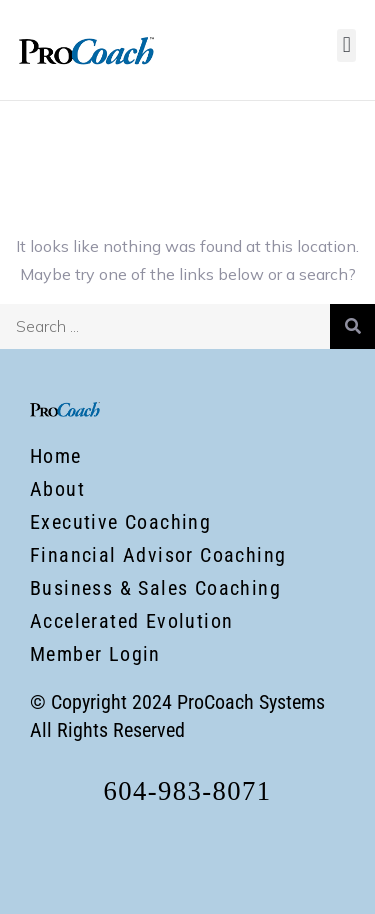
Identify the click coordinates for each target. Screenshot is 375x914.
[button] (346, 45)
